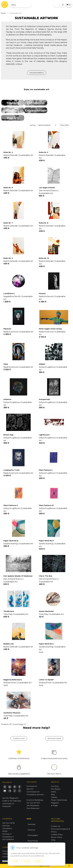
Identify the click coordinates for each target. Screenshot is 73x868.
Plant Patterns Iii (46, 505)
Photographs (33, 835)
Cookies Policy (57, 835)
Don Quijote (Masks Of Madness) (18, 576)
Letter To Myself (46, 680)
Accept (15, 861)
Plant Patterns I (46, 470)
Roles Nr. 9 (8, 258)
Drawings (31, 830)
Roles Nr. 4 (8, 152)
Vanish (5, 831)
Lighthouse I (44, 435)
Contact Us (55, 826)
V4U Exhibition (8, 839)
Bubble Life (9, 644)
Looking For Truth (11, 470)
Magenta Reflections (13, 680)
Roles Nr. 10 (44, 258)
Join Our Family (9, 823)
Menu (14, 5)
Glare (6, 364)
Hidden (42, 364)
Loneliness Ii (9, 293)
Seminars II (7, 834)
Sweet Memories (46, 611)
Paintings (31, 824)
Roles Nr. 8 (44, 223)
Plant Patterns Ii (11, 505)
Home (3, 13)
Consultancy (7, 828)
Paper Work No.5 (46, 644)
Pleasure (7, 329)
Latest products (44, 125)
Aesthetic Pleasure (12, 713)
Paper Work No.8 (11, 541)
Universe (7, 399)
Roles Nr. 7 (8, 223)
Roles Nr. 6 (8, 188)
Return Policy (56, 837)
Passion (42, 293)
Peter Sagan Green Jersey (50, 329)
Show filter (65, 125)
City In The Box (46, 576)
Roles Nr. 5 (44, 152)
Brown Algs (8, 435)
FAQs (53, 840)
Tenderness (9, 611)
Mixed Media (33, 841)
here (35, 866)
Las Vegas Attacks (47, 188)
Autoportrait (44, 399)
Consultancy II (8, 837)
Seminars (6, 826)
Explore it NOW (44, 866)
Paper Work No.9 (46, 541)
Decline (38, 861)
